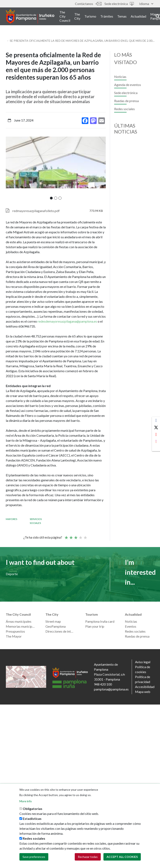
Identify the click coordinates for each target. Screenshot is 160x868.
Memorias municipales (21, 626)
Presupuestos (15, 631)
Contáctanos (88, 4)
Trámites (107, 16)
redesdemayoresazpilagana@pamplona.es (67, 321)
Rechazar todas (88, 857)
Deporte (12, 574)
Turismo (90, 16)
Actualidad (138, 16)
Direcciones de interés (60, 631)
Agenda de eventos (128, 85)
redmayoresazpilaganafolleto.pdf (36, 211)
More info (26, 801)
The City (77, 16)
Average (76, 536)
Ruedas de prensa (126, 101)
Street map (53, 621)
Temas (122, 16)
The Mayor (14, 636)
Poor (66, 536)
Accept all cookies (122, 857)
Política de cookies (143, 669)
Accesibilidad (145, 687)
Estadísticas (32, 819)
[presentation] (9, 168)
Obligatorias (33, 809)
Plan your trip (95, 626)
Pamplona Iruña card (100, 621)
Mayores (11, 519)
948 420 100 (103, 684)
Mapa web (143, 692)
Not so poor (71, 536)
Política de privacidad (143, 679)
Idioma (146, 4)
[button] (51, 198)
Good (80, 536)
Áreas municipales (19, 621)
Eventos (131, 626)
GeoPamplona (56, 626)
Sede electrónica (119, 4)
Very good (85, 536)
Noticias (120, 77)
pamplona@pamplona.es (111, 689)
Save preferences (34, 857)
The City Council (65, 16)
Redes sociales (124, 109)
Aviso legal (143, 662)
